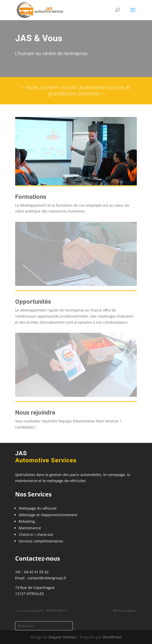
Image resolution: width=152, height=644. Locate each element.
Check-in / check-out (36, 534)
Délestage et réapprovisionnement (48, 515)
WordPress (112, 637)
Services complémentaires (41, 541)
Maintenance (30, 528)
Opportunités (33, 302)
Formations (31, 197)
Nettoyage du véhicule (38, 508)
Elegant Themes (62, 637)
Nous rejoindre (35, 413)
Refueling (27, 521)
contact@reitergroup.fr (47, 578)
